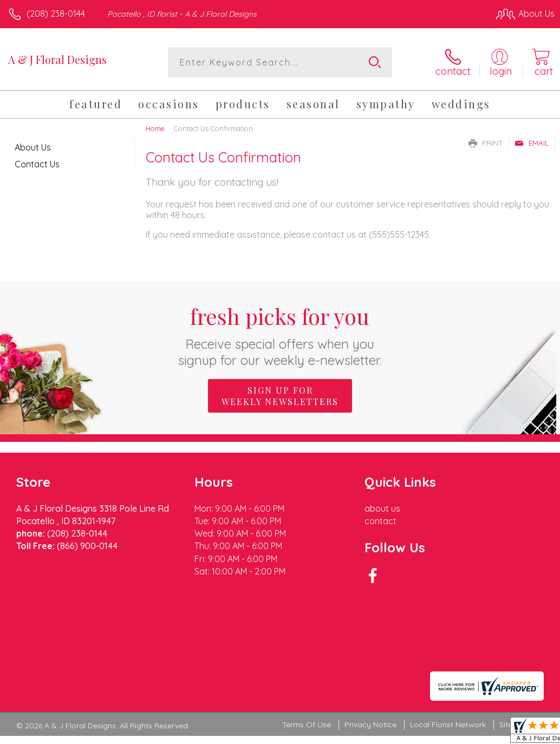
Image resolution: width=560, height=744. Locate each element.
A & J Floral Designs (57, 59)
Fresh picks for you (280, 335)
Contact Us (37, 164)
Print (486, 143)
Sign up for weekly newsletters (280, 396)
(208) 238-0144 (56, 14)
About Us (33, 147)
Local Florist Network (448, 661)
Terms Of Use (307, 661)
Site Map (515, 661)
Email (532, 143)
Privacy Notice (370, 661)
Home (155, 128)
